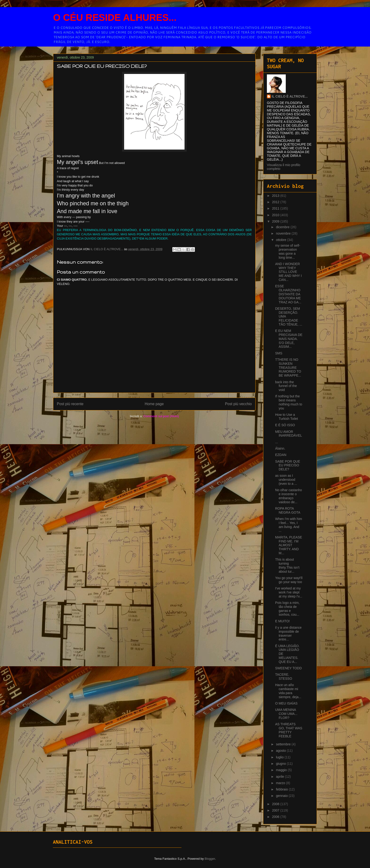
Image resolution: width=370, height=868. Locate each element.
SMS (279, 353)
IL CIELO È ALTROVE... (290, 96)
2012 (276, 202)
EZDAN (281, 455)
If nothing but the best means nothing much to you (289, 402)
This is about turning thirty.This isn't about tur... (287, 565)
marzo (281, 783)
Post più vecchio (238, 404)
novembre (284, 233)
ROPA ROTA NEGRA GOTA (288, 510)
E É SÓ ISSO (285, 425)
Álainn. (280, 448)
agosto (281, 751)
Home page (154, 404)
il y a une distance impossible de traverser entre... (288, 633)
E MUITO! (282, 621)
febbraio (282, 789)
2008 (276, 804)
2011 (276, 208)
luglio (280, 757)
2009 (276, 221)
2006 (276, 817)
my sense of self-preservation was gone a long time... (288, 251)
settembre (284, 744)
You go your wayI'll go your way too (289, 580)
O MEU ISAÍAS (286, 703)
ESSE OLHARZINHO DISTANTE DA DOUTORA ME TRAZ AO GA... (288, 294)
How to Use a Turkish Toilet (287, 417)
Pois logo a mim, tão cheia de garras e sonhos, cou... (287, 609)
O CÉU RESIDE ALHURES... (115, 17)
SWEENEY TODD (288, 668)
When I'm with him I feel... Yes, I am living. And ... (289, 525)
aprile (280, 777)
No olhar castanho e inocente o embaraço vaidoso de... (289, 496)
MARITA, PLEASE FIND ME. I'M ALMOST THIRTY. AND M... (289, 545)
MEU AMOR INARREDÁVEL (289, 434)
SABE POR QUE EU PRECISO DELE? (288, 465)
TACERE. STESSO (284, 677)
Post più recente (70, 404)
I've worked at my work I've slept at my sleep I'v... (289, 592)
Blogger (210, 859)
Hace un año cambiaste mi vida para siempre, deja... (288, 691)
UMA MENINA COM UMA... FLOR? (286, 714)
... (277, 442)
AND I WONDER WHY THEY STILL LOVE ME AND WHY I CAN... (288, 272)
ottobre (281, 240)
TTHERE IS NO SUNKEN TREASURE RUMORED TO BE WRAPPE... (288, 367)
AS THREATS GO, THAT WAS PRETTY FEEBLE (289, 730)
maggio (282, 770)
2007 (276, 810)
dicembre (283, 227)
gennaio (282, 796)
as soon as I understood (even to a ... (286, 480)
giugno (281, 764)
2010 (276, 215)
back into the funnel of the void (286, 386)
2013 (276, 196)
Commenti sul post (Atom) (161, 416)
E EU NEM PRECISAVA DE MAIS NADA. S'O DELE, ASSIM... (289, 339)
